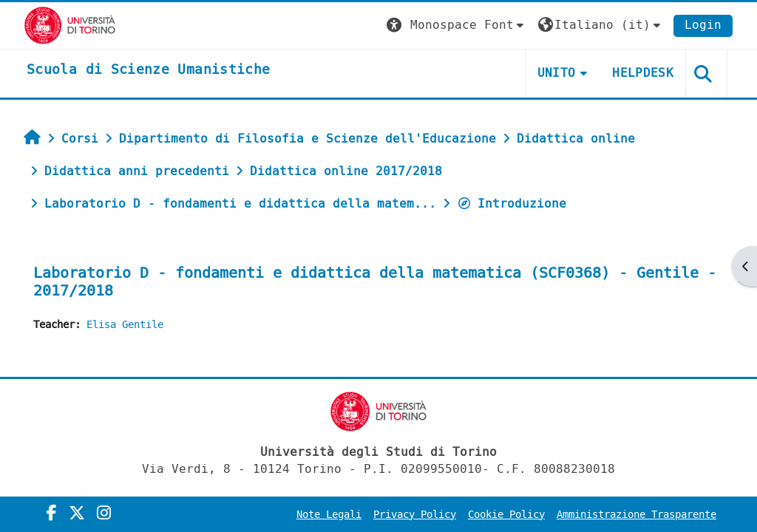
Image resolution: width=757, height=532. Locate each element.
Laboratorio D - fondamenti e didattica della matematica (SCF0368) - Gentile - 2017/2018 (375, 282)
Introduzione (512, 204)
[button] (457, 25)
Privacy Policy (415, 515)
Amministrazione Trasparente (637, 515)
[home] (148, 70)
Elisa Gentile (125, 325)
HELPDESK (643, 73)
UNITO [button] (557, 73)
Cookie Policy (506, 515)
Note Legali (329, 515)
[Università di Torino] (70, 25)
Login (703, 25)
